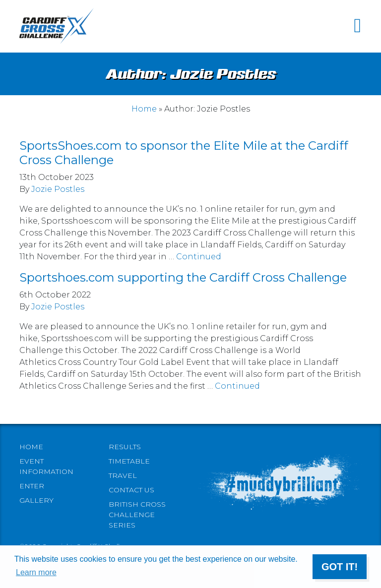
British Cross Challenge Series (137, 515)
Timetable (129, 461)
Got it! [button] (340, 567)
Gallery (36, 500)
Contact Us (131, 490)
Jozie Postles (58, 189)
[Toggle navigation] (357, 26)
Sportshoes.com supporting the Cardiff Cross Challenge (183, 277)
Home (144, 109)
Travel (123, 475)
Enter (32, 486)
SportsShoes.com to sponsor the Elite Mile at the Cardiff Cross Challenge (184, 153)
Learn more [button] (36, 572)
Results (125, 447)
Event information (46, 466)
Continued (199, 257)
